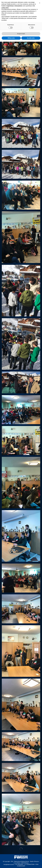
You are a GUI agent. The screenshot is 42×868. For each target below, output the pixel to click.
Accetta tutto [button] (31, 38)
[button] (40, 3)
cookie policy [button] (5, 8)
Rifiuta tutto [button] (11, 38)
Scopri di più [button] (21, 34)
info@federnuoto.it (9, 864)
